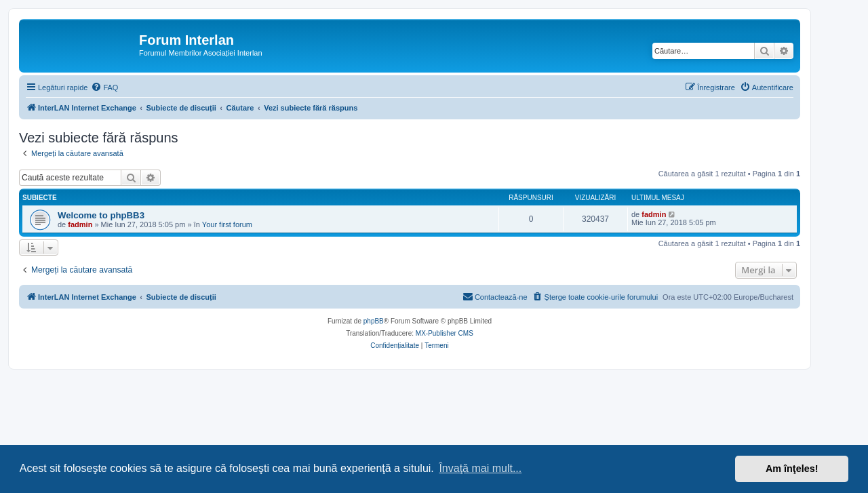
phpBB (374, 321)
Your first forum (227, 224)
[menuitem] (104, 87)
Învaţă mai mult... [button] (480, 468)
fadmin (80, 224)
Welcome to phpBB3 (101, 215)
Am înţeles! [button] (792, 469)
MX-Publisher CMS (445, 333)
